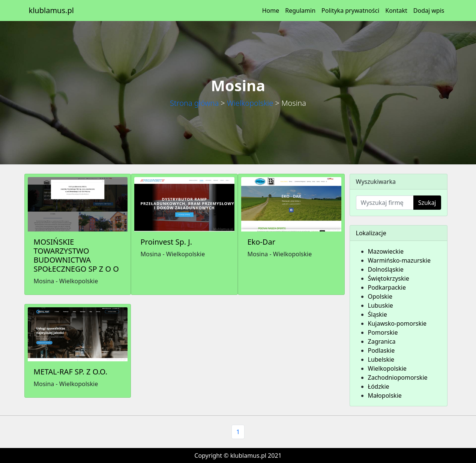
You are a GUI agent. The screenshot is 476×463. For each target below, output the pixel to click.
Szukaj (427, 203)
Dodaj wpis (429, 11)
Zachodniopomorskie (398, 377)
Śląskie (378, 314)
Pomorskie (383, 332)
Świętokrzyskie (389, 278)
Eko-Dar (261, 242)
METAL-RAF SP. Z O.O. (71, 372)
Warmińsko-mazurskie (399, 260)
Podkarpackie (387, 287)
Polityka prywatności (350, 11)
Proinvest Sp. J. (166, 242)
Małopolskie (385, 395)
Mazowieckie (386, 251)
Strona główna (194, 103)
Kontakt (396, 11)
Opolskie (380, 296)
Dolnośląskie (386, 269)
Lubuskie (381, 305)
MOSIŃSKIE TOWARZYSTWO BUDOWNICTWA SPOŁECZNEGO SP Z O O (76, 255)
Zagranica (382, 341)
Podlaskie (381, 350)
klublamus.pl (51, 10)
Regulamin (300, 11)
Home (271, 11)
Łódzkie (379, 386)
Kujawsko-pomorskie (397, 323)
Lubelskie (381, 359)
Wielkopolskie (250, 103)
